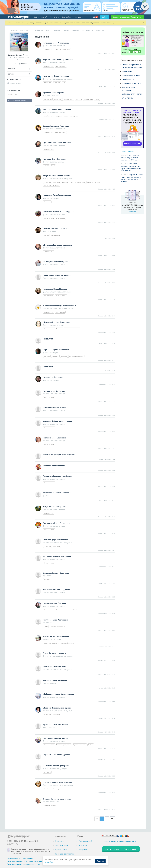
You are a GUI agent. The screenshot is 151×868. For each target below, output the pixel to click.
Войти (104, 17)
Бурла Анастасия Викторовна (55, 724)
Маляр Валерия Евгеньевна (55, 653)
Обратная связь (62, 845)
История (46, 235)
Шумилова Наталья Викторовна (57, 322)
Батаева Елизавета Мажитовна (56, 126)
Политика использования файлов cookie (24, 864)
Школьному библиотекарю (68, 643)
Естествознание (61, 218)
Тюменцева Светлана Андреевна (57, 262)
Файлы (57, 30)
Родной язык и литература (52, 185)
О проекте (59, 841)
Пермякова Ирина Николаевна (56, 350)
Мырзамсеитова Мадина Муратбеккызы (60, 306)
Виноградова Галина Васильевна (57, 275)
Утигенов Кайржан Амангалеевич (57, 493)
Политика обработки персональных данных (25, 861)
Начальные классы (68, 99)
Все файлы (67, 17)
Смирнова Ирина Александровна (57, 109)
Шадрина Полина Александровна (57, 708)
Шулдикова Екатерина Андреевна (57, 245)
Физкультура (57, 83)
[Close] (144, 23)
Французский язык (61, 66)
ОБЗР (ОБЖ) (55, 356)
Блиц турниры (128, 98)
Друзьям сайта (61, 850)
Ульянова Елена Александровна (56, 589)
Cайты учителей (40, 17)
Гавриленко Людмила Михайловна (58, 476)
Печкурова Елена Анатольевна (56, 43)
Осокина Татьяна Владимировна (57, 799)
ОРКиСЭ (75, 610)
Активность (88, 30)
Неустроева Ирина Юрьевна (55, 289)
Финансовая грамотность (63, 610)
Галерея (75, 30)
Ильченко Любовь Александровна (57, 421)
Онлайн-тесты (128, 79)
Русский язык (48, 83)
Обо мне (39, 30)
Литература (57, 182)
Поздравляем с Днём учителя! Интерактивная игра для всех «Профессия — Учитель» (132, 178)
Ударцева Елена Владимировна (56, 176)
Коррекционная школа (94, 182)
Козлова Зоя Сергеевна (53, 377)
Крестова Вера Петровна (54, 93)
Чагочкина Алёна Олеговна (54, 603)
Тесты (66, 30)
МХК (64, 83)
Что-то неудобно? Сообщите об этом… (121, 841)
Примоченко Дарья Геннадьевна (57, 523)
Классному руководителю (63, 50)
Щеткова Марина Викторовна (56, 738)
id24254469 (48, 339)
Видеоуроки (127, 71)
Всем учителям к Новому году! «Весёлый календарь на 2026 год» (130, 158)
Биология (46, 166)
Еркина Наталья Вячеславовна (56, 636)
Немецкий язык (60, 312)
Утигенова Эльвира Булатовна (56, 573)
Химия (53, 166)
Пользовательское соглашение (20, 859)
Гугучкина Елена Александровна (56, 755)
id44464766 (48, 366)
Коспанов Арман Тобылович (55, 680)
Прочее (97, 99)
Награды (100, 30)
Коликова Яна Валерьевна (54, 465)
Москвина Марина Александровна (57, 782)
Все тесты (79, 17)
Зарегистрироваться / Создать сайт (128, 17)
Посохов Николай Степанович (56, 228)
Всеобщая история (61, 296)
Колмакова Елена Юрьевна (54, 667)
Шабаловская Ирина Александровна (58, 694)
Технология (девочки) (50, 806)
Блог (48, 30)
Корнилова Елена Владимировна (57, 195)
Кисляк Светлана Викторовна (55, 620)
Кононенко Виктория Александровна (59, 212)
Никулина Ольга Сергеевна (54, 159)
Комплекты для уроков (132, 83)
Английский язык (13, 94)
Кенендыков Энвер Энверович (56, 76)
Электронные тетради (131, 75)
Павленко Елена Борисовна (55, 438)
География (47, 356)
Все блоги (55, 17)
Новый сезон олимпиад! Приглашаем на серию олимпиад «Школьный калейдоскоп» (131, 167)
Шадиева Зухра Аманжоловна (56, 540)
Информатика (48, 99)
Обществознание (56, 235)
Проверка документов (64, 854)
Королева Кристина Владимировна (58, 59)
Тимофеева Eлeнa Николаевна (56, 408)
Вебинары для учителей (132, 94)
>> (112, 819)
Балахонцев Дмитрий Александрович (59, 454)
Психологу (47, 580)
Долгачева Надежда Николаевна (57, 556)
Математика (57, 99)
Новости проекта (128, 151)
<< (97, 819)
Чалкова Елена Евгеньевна (54, 391)
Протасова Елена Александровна (57, 142)
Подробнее (49, 862)
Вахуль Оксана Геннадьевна (55, 507)
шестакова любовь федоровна (56, 766)
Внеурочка (79, 99)
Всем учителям (88, 99)
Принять (100, 861)
